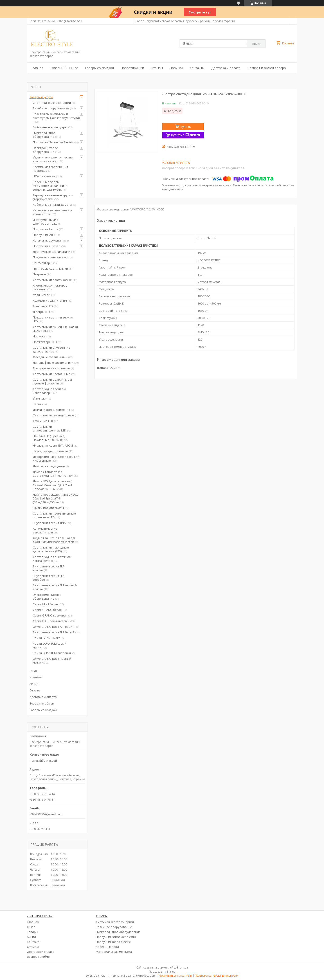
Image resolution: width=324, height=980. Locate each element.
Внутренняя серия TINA (49, 523)
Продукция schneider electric (116, 937)
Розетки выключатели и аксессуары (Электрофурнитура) (56, 116)
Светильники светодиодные (53, 415)
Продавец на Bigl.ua (162, 972)
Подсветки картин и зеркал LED (53, 319)
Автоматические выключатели (45, 530)
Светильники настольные (52, 374)
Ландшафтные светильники (53, 363)
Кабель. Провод (107, 947)
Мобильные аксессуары (50, 127)
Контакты (197, 68)
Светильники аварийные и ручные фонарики (52, 381)
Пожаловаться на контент (175, 976)
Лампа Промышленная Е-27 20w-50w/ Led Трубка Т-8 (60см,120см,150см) (56, 498)
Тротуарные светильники (51, 368)
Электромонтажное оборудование (47, 597)
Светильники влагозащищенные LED (49, 428)
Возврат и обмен (42, 703)
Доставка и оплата (226, 68)
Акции (34, 684)
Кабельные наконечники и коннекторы (52, 212)
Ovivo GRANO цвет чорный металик (52, 660)
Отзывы (157, 68)
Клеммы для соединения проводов (50, 169)
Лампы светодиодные (49, 466)
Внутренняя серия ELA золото (49, 568)
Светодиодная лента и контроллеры (49, 391)
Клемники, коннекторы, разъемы (50, 287)
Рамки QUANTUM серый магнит (50, 645)
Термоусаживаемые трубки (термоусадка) (53, 197)
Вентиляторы (43, 263)
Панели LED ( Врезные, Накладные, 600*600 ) (49, 438)
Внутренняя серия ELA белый (54, 632)
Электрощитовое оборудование (45, 150)
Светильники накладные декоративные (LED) (51, 549)
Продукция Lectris (45, 229)
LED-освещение (44, 176)
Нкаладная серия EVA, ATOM (53, 445)
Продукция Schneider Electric (53, 142)
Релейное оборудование (51, 108)
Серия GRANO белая (47, 610)
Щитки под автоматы (48, 508)
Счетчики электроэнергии (52, 103)
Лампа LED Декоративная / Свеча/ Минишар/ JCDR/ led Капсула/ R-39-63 (52, 485)
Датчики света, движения (51, 410)
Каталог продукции (47, 240)
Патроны (39, 274)
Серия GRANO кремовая (50, 615)
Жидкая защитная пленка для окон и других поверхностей (54, 540)
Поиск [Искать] (256, 44)
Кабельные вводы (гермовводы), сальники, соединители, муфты (50, 186)
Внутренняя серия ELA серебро (49, 578)
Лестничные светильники (52, 252)
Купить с (186, 135)
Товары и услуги (41, 97)
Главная (37, 68)
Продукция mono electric (113, 942)
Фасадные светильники (50, 357)
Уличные (39, 398)
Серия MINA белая (46, 604)
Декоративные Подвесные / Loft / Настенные (56, 459)
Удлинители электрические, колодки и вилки (53, 159)
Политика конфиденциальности (216, 976)
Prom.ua (182, 968)
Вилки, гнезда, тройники (50, 451)
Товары (56, 68)
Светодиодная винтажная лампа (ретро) (52, 559)
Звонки (38, 404)
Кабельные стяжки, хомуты (52, 205)
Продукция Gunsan (47, 246)
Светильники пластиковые (52, 280)
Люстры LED (41, 312)
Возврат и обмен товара (267, 68)
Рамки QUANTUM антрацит (52, 653)
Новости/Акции (132, 68)
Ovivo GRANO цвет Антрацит (53, 627)
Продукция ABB (44, 235)
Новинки (176, 68)
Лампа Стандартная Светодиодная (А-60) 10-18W (53, 474)
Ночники (39, 336)
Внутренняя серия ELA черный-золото (55, 587)
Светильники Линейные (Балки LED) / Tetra (55, 329)
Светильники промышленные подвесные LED (54, 515)
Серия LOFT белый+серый (51, 621)
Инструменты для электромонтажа (45, 222)
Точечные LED (43, 421)
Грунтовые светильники (50, 269)
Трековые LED (43, 306)
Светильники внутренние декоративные (52, 349)
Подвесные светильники (51, 257)
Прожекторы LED (45, 342)
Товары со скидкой (99, 68)
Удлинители (42, 295)
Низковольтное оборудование (44, 135)
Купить (186, 127)
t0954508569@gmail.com (46, 814)
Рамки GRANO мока (47, 638)
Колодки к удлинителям (50, 300)
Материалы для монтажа (114, 952)
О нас (74, 68)
